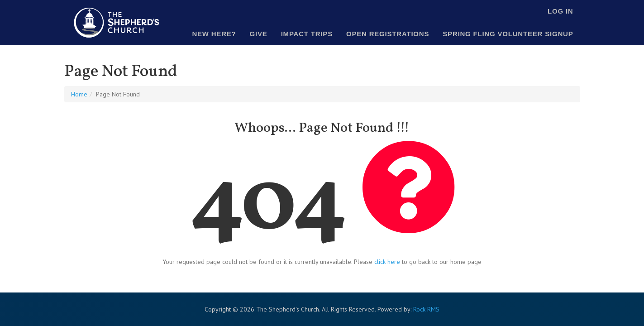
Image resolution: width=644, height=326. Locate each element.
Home (79, 94)
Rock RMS (426, 309)
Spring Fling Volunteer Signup (508, 34)
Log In (560, 11)
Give (259, 34)
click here (387, 262)
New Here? (214, 34)
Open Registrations (388, 34)
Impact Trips (307, 34)
